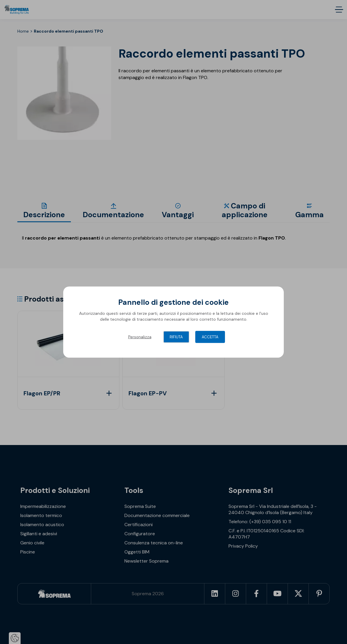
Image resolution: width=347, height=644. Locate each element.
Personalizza (140, 337)
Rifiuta (176, 337)
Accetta (210, 337)
